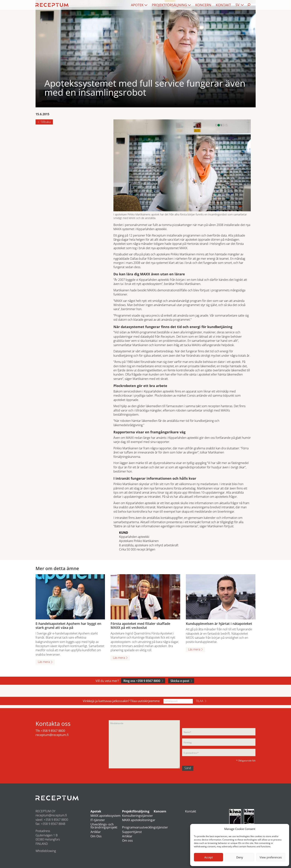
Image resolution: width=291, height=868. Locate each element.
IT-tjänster (98, 820)
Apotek (137, 5)
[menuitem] (139, 5)
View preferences (271, 857)
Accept (209, 857)
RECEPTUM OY (45, 811)
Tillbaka (46, 122)
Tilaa (200, 701)
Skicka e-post (180, 681)
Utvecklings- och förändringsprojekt (104, 826)
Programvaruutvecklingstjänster (145, 827)
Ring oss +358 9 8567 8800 (142, 681)
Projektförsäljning (169, 5)
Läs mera (44, 662)
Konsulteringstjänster (138, 816)
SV (237, 5)
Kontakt (223, 5)
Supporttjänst (132, 832)
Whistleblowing (46, 851)
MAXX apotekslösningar (139, 820)
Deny (240, 857)
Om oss (127, 841)
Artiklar (96, 832)
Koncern (203, 5)
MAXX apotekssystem (106, 816)
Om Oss (96, 836)
